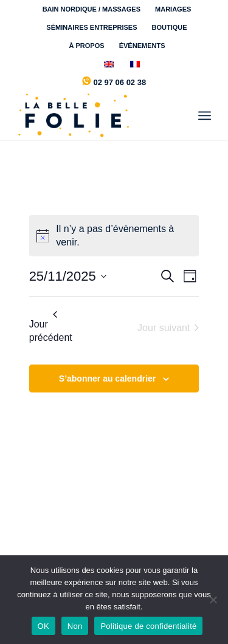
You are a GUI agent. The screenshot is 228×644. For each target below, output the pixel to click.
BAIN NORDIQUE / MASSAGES (92, 9)
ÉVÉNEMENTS (142, 46)
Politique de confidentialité (148, 626)
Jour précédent (51, 327)
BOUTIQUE (170, 27)
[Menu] (205, 115)
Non (75, 626)
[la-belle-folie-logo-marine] (95, 115)
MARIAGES (173, 9)
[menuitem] (92, 9)
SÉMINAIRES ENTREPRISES (92, 27)
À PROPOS (87, 46)
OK (43, 626)
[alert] (114, 236)
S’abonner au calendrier (108, 379)
